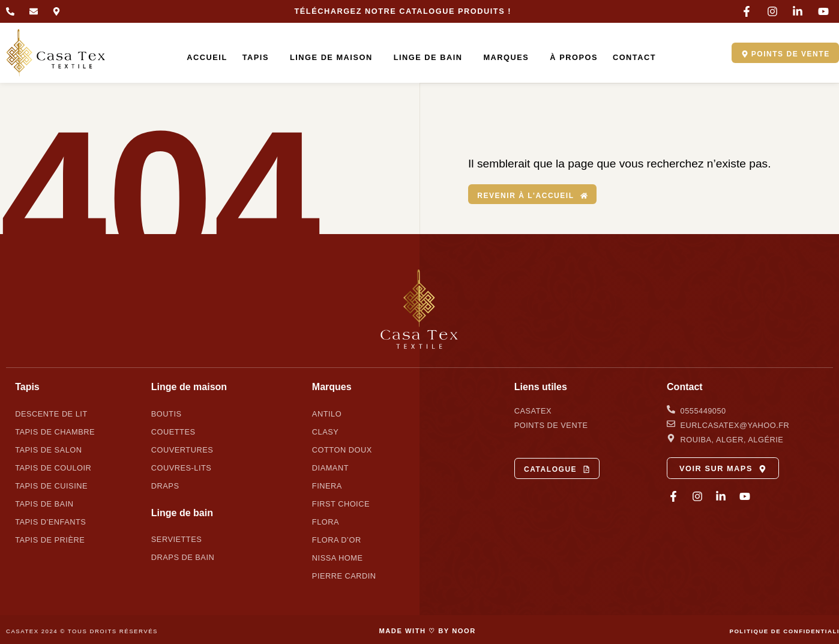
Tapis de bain (44, 503)
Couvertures (182, 449)
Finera (327, 485)
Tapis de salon (48, 449)
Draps (165, 485)
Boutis (167, 413)
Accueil (202, 57)
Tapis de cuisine (51, 485)
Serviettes (176, 539)
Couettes (173, 431)
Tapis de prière (50, 539)
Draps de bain (183, 557)
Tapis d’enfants (50, 521)
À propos (569, 57)
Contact (629, 57)
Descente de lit (51, 413)
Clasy (325, 431)
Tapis (253, 58)
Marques (504, 58)
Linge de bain (426, 58)
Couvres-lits (182, 467)
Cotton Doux (342, 449)
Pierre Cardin (344, 575)
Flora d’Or (337, 539)
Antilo (327, 413)
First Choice (341, 503)
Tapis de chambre (55, 431)
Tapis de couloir (53, 467)
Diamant (330, 467)
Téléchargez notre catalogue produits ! (403, 11)
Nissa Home (338, 557)
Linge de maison (329, 58)
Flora (326, 521)
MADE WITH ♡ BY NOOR (427, 630)
